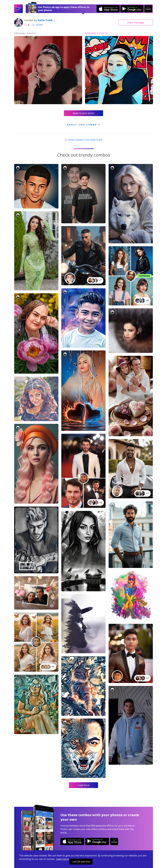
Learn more (62, 859)
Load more (83, 785)
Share (136, 22)
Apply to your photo (83, 113)
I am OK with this (81, 862)
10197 (37, 25)
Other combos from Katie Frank (83, 140)
